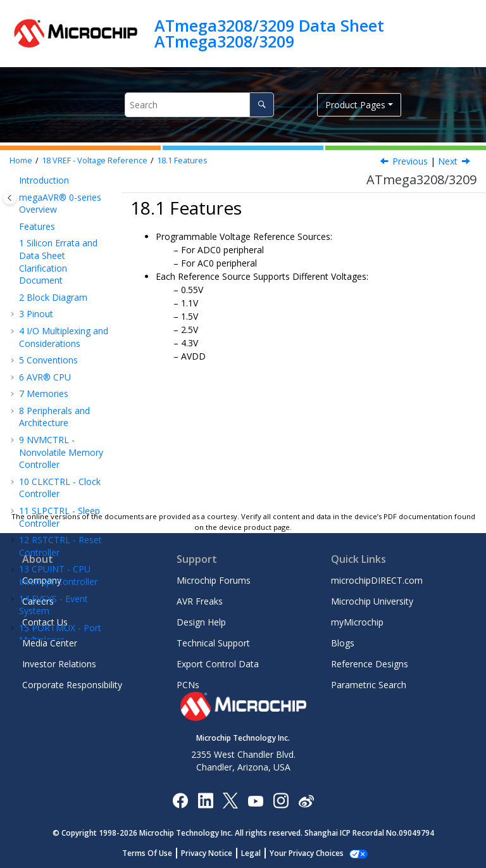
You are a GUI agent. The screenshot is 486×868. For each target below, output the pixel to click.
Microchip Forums (214, 580)
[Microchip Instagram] (281, 800)
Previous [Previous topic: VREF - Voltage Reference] (410, 161)
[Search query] (199, 105)
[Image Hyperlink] (255, 800)
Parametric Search (369, 685)
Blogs (343, 643)
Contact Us (45, 622)
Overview (57, 326)
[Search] (262, 105)
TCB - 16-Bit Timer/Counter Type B (65, 496)
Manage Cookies (307, 853)
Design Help (201, 622)
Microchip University (372, 601)
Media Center (50, 643)
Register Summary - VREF (62, 379)
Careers (38, 601)
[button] (14, 222)
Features (182, 160)
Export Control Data (218, 664)
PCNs (188, 685)
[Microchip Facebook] (180, 800)
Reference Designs (370, 664)
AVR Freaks (200, 601)
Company (42, 580)
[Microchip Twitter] (230, 800)
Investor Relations (59, 664)
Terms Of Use (154, 853)
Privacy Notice (214, 853)
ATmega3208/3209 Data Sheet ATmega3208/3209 (269, 33)
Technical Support (213, 643)
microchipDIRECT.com (377, 580)
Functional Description (59, 350)
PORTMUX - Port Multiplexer (60, 199)
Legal (258, 853)
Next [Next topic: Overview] (448, 161)
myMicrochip (357, 622)
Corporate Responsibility (72, 685)
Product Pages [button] (355, 105)
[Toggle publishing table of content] (10, 198)
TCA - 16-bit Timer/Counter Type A (65, 466)
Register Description (54, 408)
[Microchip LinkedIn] (205, 800)
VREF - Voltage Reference (95, 160)
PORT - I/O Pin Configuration (55, 228)
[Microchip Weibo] (306, 800)
